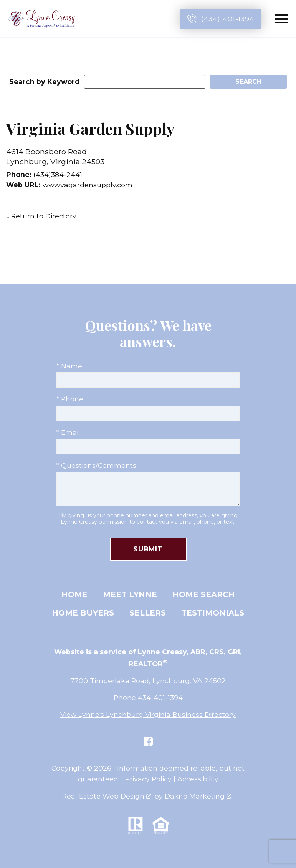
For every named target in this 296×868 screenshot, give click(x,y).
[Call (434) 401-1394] (221, 19)
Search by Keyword (44, 82)
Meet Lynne (130, 594)
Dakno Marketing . (198, 796)
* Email (68, 432)
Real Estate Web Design (107, 796)
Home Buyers (83, 613)
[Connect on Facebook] (148, 741)
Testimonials (213, 613)
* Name (69, 366)
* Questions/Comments (96, 465)
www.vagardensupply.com (88, 185)
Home (74, 594)
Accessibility (198, 779)
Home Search (204, 594)
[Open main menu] (281, 19)
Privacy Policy (148, 779)
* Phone (70, 399)
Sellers (148, 613)
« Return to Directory (41, 216)
